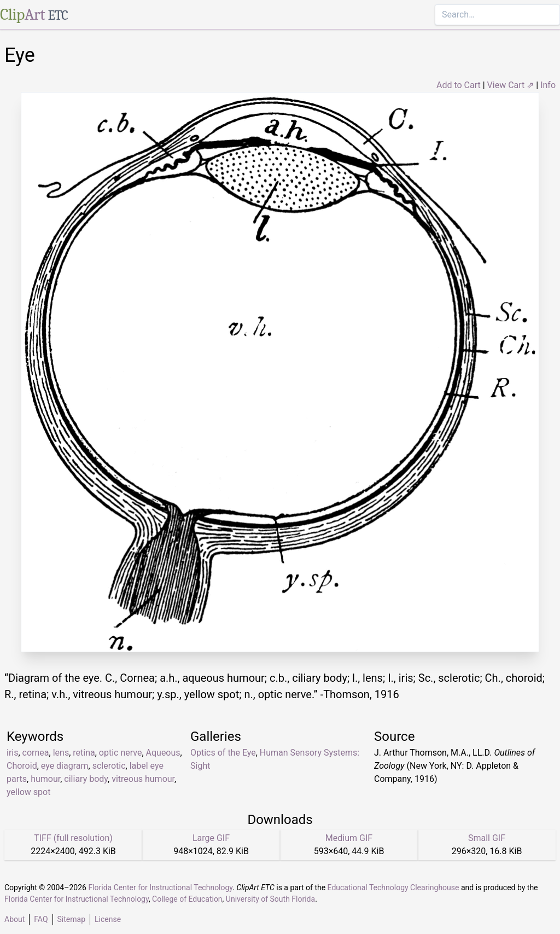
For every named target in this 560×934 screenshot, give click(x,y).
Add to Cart (459, 85)
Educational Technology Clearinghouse (393, 887)
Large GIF (211, 838)
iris (12, 753)
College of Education (187, 899)
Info (548, 85)
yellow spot (28, 792)
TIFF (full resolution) (73, 838)
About (14, 919)
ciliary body (86, 779)
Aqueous (163, 753)
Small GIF (487, 838)
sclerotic (109, 766)
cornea (36, 753)
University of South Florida (270, 899)
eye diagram (65, 766)
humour (45, 779)
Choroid (22, 766)
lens (61, 753)
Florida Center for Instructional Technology (160, 887)
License (108, 919)
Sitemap (71, 919)
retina (84, 753)
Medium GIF (349, 838)
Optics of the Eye (223, 753)
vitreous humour (143, 779)
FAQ (41, 919)
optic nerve (121, 753)
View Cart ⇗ (511, 85)
